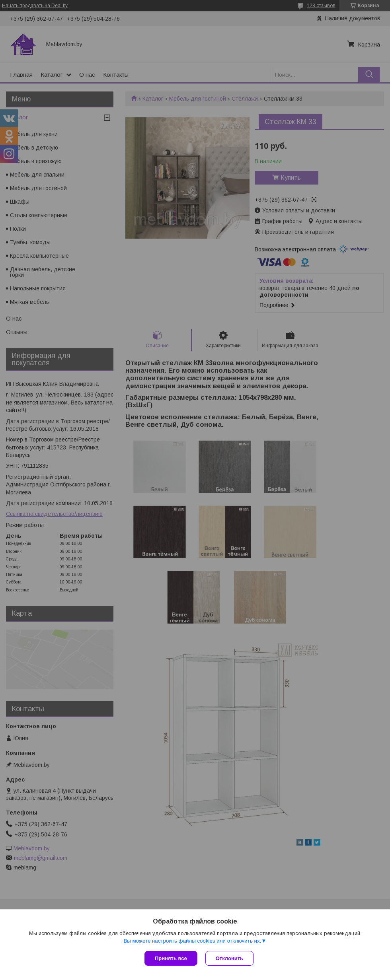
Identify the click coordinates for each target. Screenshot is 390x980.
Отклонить (229, 958)
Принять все (171, 958)
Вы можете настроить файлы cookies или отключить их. (192, 941)
